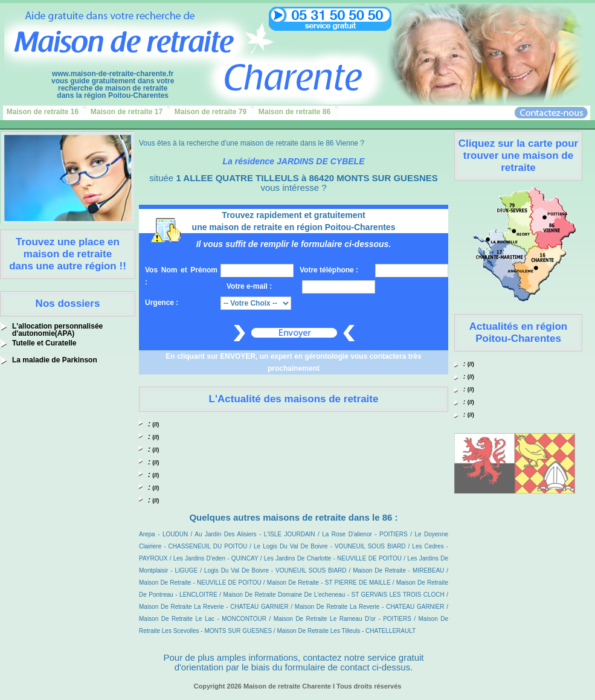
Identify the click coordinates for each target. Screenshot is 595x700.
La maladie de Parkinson (55, 360)
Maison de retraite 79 (211, 112)
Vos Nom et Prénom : (181, 276)
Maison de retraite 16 (43, 112)
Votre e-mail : (249, 286)
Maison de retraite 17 (127, 112)
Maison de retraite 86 (294, 112)
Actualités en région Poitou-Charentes (518, 332)
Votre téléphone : (329, 270)
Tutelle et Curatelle (44, 343)
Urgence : (162, 303)
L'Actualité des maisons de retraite (294, 399)
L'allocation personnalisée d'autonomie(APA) (57, 330)
